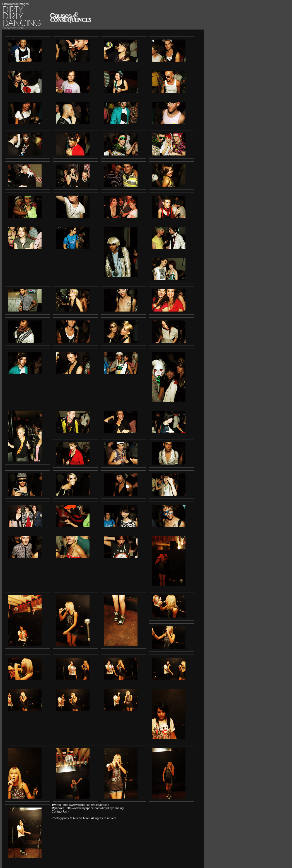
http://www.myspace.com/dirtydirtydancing (95, 808)
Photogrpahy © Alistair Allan (71, 818)
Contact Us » (61, 811)
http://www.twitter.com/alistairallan (86, 805)
